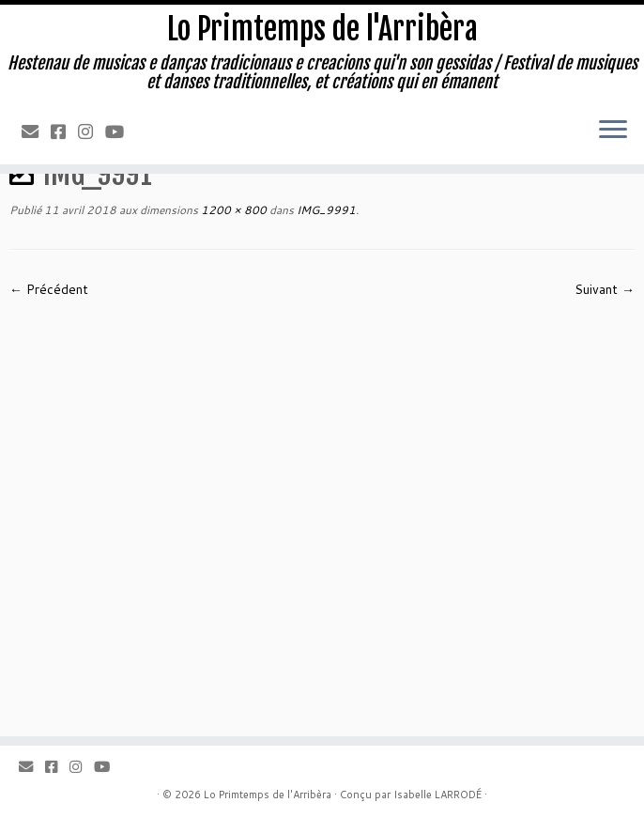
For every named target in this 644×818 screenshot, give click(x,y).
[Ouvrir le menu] (613, 131)
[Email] (36, 131)
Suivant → (605, 289)
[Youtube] (121, 131)
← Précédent (49, 289)
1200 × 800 (232, 210)
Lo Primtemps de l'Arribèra (322, 29)
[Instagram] (92, 131)
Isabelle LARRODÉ (437, 795)
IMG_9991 (325, 210)
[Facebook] (64, 131)
